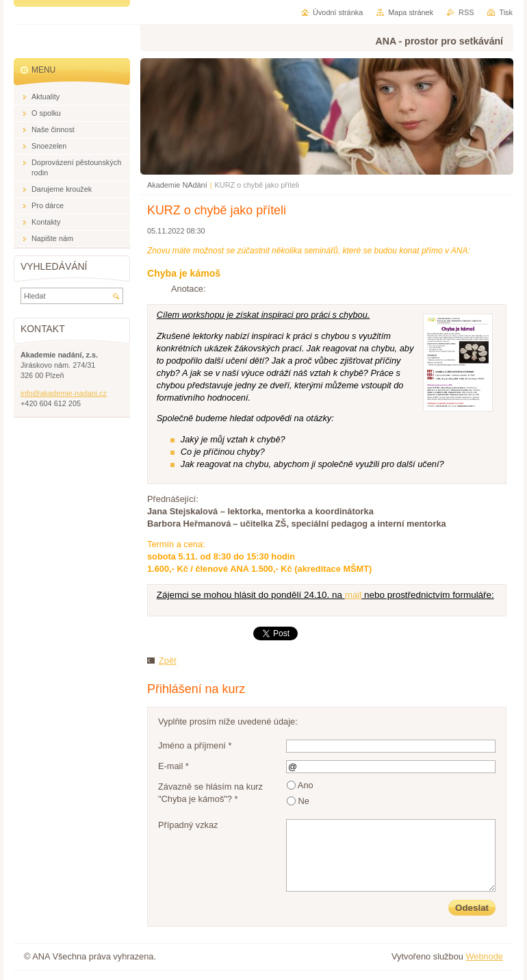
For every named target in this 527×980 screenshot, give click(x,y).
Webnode (484, 956)
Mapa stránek (411, 12)
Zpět (168, 661)
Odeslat (472, 908)
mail (354, 595)
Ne (304, 801)
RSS (466, 12)
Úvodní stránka (338, 12)
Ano (306, 785)
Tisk (506, 12)
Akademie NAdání (177, 185)
